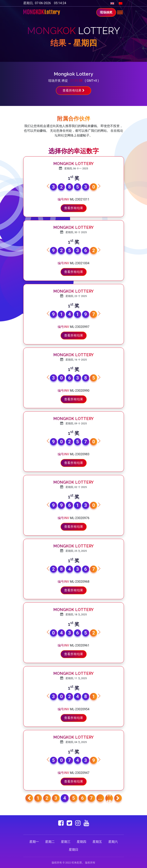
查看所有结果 (73, 90)
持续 (109, 798)
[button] (99, 186)
